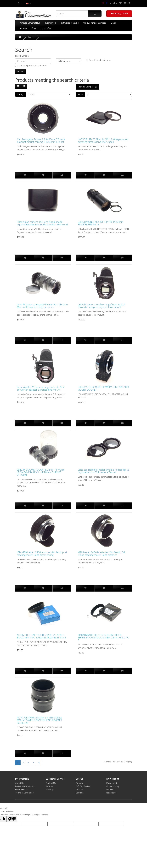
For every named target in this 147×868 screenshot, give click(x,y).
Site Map (50, 790)
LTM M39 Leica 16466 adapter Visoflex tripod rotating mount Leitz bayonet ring (42, 554)
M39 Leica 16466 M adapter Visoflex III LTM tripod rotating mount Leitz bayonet (101, 554)
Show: (80, 94)
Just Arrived (51, 23)
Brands (79, 783)
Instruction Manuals (70, 23)
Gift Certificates (83, 786)
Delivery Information (25, 786)
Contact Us (51, 783)
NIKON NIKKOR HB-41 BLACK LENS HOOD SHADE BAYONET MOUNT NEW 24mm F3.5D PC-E (104, 638)
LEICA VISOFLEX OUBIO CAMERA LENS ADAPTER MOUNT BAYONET (103, 388)
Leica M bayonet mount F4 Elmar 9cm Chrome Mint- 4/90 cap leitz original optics (42, 306)
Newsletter (111, 793)
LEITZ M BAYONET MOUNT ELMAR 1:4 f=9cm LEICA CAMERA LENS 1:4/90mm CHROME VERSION (41, 472)
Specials (80, 793)
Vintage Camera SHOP (30, 23)
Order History (113, 786)
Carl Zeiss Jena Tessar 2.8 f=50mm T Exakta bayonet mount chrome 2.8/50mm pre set (41, 141)
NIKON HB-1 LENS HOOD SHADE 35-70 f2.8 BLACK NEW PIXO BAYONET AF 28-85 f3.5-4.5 (41, 636)
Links (113, 23)
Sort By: (20, 94)
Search (31, 37)
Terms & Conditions (24, 793)
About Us (20, 783)
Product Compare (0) (88, 87)
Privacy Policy (21, 790)
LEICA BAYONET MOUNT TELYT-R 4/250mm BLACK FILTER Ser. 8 (101, 223)
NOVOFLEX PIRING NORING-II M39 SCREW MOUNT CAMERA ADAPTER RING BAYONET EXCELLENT (40, 720)
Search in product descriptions (31, 66)
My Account (112, 783)
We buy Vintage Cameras (95, 23)
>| (39, 763)
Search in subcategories (99, 60)
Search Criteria (22, 56)
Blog (34, 28)
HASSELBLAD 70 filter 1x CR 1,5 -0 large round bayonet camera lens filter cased (103, 141)
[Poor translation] (12, 819)
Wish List (110, 790)
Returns (49, 786)
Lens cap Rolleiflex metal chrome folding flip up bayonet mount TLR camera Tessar (104, 471)
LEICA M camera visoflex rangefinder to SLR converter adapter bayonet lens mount (101, 306)
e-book (24, 28)
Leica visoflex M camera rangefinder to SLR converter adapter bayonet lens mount (41, 388)
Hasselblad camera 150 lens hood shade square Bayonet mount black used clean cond (42, 223)
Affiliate (79, 790)
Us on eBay (46, 28)
